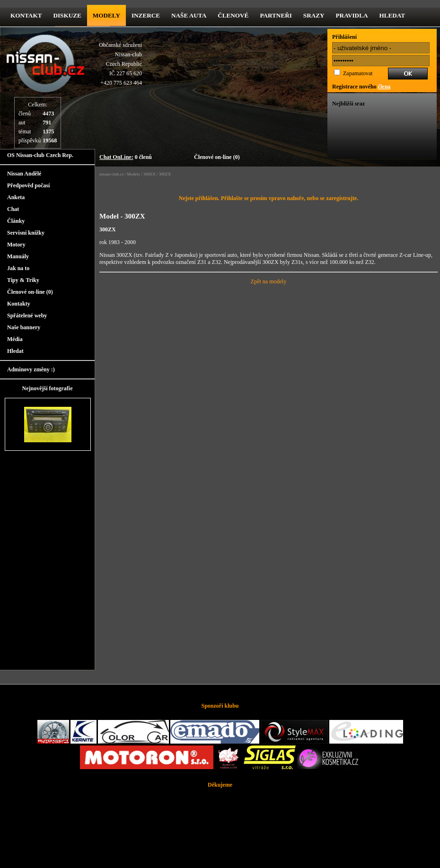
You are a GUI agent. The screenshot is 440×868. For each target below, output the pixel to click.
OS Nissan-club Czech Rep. (40, 155)
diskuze (67, 15)
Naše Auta (189, 15)
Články (16, 221)
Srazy (314, 15)
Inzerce (146, 15)
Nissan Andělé (24, 174)
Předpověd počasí (28, 185)
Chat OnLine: (116, 157)
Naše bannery (24, 327)
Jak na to (18, 268)
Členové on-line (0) (217, 157)
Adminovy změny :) (31, 369)
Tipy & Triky (23, 280)
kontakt (26, 15)
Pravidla (352, 15)
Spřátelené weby (27, 316)
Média (15, 339)
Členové (233, 15)
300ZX (150, 174)
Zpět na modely (268, 281)
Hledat (392, 15)
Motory (16, 245)
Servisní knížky (26, 233)
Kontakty (19, 304)
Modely (106, 15)
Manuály (18, 256)
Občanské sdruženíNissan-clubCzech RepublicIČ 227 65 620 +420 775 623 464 (120, 64)
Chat (13, 209)
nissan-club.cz (111, 174)
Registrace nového (361, 87)
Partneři (276, 15)
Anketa (16, 197)
